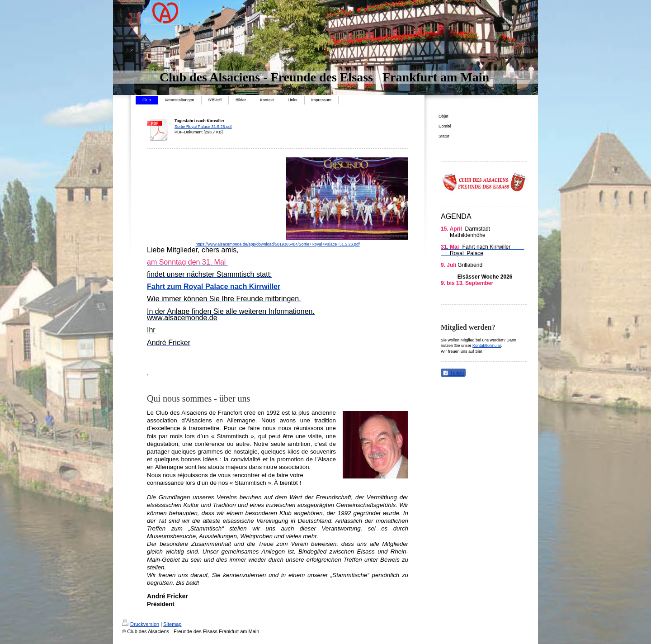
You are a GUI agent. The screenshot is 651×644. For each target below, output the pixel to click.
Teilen (453, 373)
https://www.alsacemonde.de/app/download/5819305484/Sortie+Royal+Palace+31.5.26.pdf (277, 244)
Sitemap (172, 624)
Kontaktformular (487, 346)
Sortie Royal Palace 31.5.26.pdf (203, 127)
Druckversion (141, 624)
